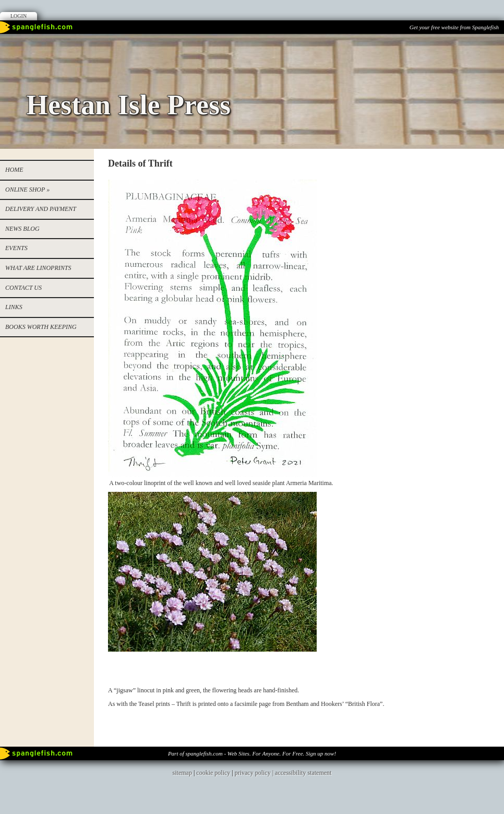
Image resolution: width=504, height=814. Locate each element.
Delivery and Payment (41, 209)
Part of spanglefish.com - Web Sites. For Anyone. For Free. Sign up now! (252, 753)
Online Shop (27, 190)
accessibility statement (303, 773)
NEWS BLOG (22, 229)
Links (14, 307)
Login (19, 16)
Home (14, 170)
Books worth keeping (41, 327)
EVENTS (16, 248)
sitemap (182, 773)
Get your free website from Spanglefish (454, 27)
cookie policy (213, 773)
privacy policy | (255, 773)
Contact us (23, 288)
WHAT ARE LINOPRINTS (38, 268)
